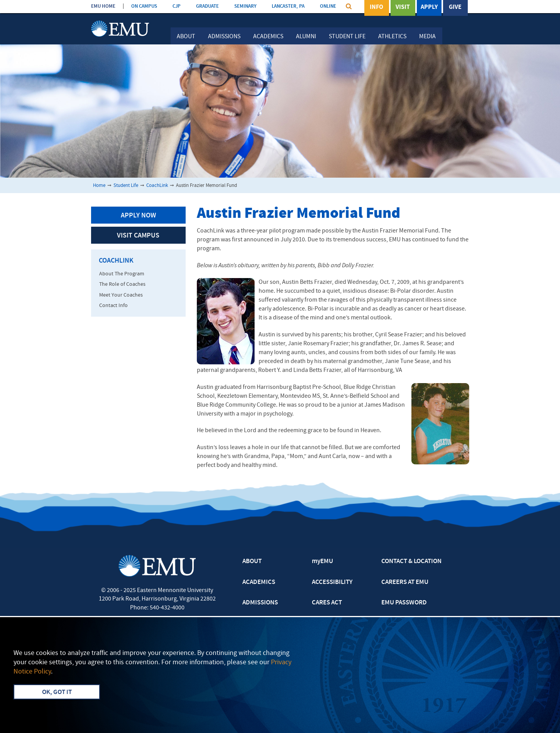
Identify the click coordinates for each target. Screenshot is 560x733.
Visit (403, 7)
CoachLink (157, 186)
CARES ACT (327, 603)
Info (376, 7)
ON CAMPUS (144, 6)
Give (455, 7)
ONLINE (328, 6)
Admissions (224, 37)
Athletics (392, 37)
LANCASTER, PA (288, 6)
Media (427, 37)
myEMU (322, 562)
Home (99, 186)
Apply (429, 7)
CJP (177, 6)
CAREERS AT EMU (405, 582)
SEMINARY (245, 6)
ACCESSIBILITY (332, 582)
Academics (268, 37)
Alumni (306, 37)
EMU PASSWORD (404, 603)
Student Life (347, 37)
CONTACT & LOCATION (411, 562)
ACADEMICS (259, 582)
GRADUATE (207, 6)
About (186, 37)
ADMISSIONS (260, 603)
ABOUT (252, 562)
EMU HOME (103, 6)
